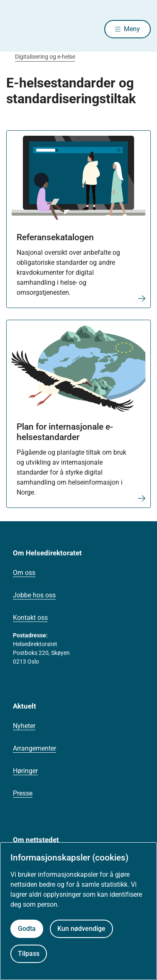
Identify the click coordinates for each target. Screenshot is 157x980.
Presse (23, 793)
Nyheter (24, 726)
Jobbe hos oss (34, 595)
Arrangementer (34, 748)
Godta (27, 929)
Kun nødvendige (81, 929)
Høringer (25, 771)
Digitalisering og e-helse (45, 57)
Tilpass (29, 954)
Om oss (24, 573)
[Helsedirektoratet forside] (16, 29)
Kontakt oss (30, 618)
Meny (132, 29)
